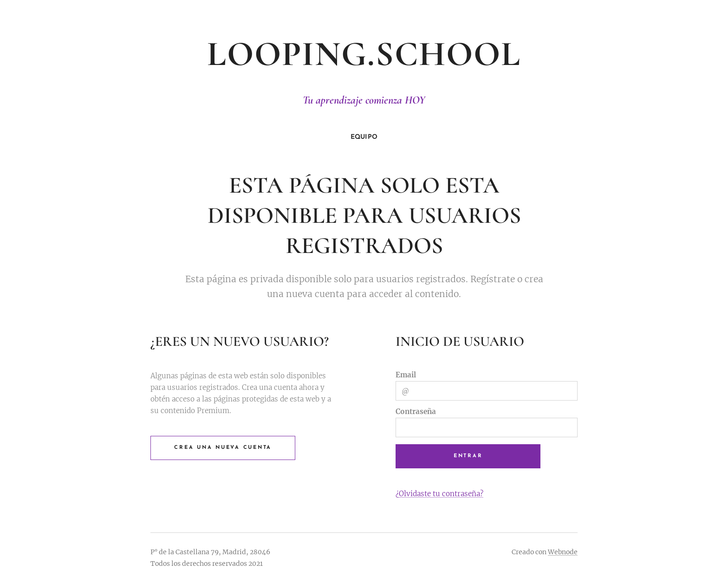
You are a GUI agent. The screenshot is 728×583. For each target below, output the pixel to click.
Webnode (563, 552)
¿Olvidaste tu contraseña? (439, 493)
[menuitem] (364, 137)
